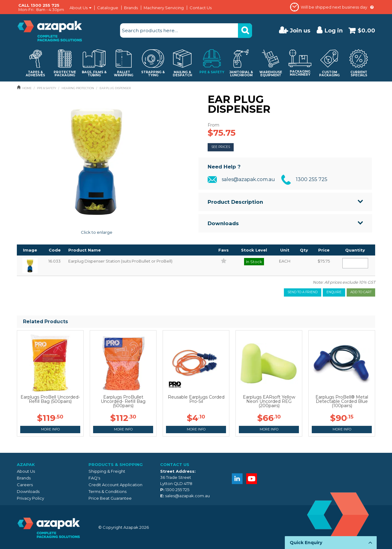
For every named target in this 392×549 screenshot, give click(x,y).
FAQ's (94, 478)
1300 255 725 (312, 179)
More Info (50, 429)
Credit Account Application (115, 485)
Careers (25, 485)
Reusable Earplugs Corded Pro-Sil (196, 399)
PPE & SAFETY (47, 88)
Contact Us (201, 8)
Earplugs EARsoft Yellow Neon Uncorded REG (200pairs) (269, 401)
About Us (79, 8)
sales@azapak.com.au (248, 179)
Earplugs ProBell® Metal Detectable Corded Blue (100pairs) (342, 401)
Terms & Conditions (107, 491)
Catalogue (108, 8)
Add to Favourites (224, 261)
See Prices (221, 147)
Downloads (223, 223)
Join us (300, 30)
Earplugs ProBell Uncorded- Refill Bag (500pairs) (50, 399)
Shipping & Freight (107, 471)
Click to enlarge (97, 232)
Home (27, 88)
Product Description (235, 202)
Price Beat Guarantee (110, 498)
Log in (334, 30)
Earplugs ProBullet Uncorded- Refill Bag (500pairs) (123, 401)
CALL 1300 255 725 (39, 5)
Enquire (334, 292)
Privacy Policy (30, 498)
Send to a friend (303, 292)
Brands (131, 8)
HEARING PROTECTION (78, 88)
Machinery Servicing (164, 8)
